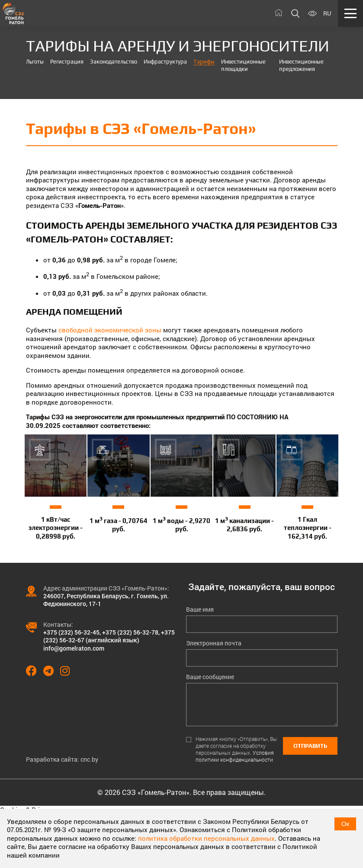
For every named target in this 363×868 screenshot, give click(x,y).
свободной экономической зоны (110, 330)
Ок (345, 824)
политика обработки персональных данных (206, 838)
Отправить (310, 746)
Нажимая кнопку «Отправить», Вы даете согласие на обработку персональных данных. (236, 749)
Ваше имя (200, 610)
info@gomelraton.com (74, 648)
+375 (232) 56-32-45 (71, 632)
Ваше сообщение (210, 677)
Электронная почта (214, 643)
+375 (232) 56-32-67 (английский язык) (109, 636)
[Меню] (350, 13)
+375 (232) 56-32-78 (130, 632)
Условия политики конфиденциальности (235, 756)
